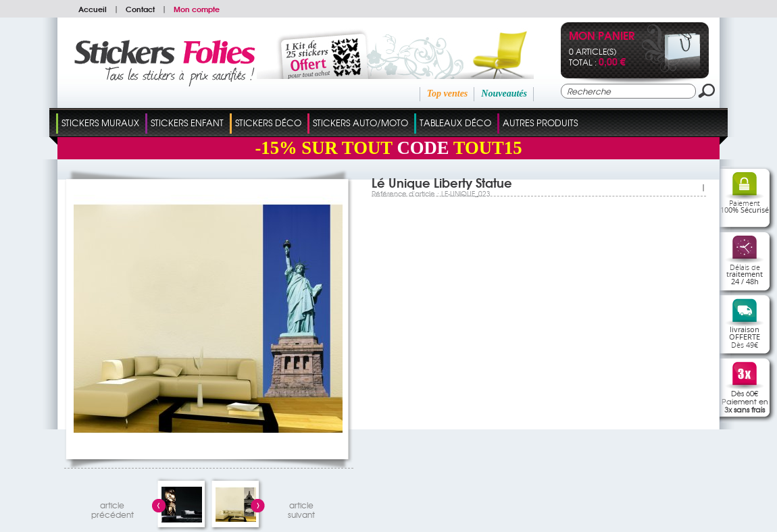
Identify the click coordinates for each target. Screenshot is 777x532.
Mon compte (197, 9)
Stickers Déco (268, 123)
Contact (140, 9)
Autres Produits (540, 123)
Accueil (93, 9)
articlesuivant (301, 508)
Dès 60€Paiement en (745, 401)
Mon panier (602, 37)
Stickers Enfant (187, 123)
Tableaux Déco (455, 123)
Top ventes (448, 94)
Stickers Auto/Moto (360, 123)
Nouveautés (504, 94)
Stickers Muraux (100, 123)
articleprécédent (112, 508)
